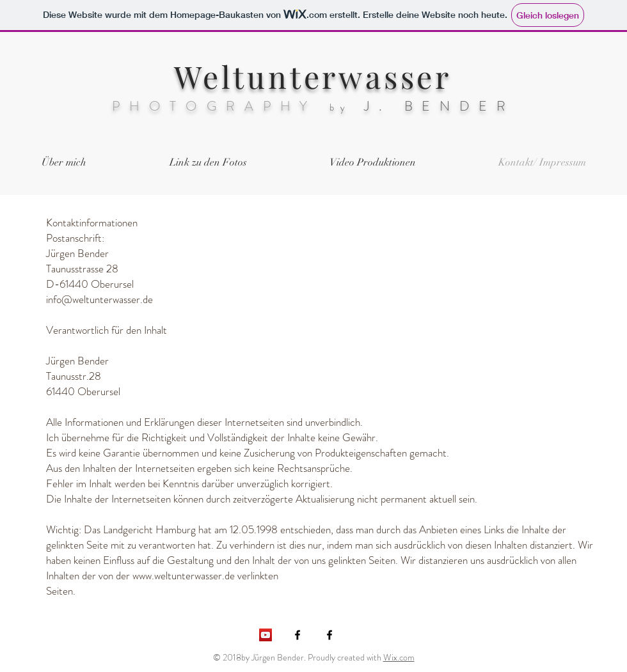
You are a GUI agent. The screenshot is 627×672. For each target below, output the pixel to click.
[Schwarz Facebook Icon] (298, 635)
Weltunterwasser (313, 76)
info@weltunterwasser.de (99, 299)
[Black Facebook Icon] (329, 635)
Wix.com (399, 657)
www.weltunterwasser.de (184, 575)
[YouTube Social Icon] (266, 635)
